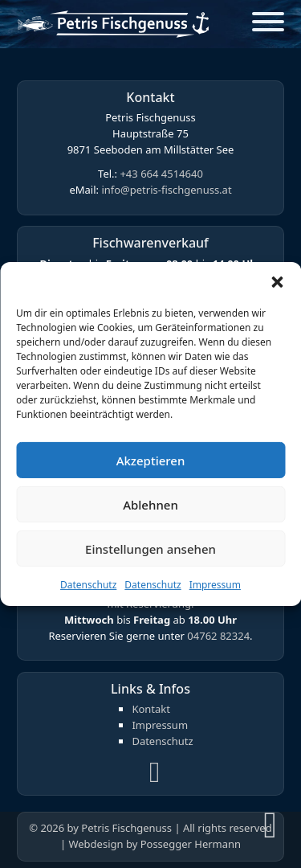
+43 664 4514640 (161, 174)
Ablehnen (150, 504)
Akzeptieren (151, 460)
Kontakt (151, 709)
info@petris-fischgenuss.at (166, 190)
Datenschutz (88, 585)
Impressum (215, 585)
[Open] (268, 24)
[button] (277, 282)
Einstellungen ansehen (150, 548)
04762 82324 (218, 636)
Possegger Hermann (191, 844)
